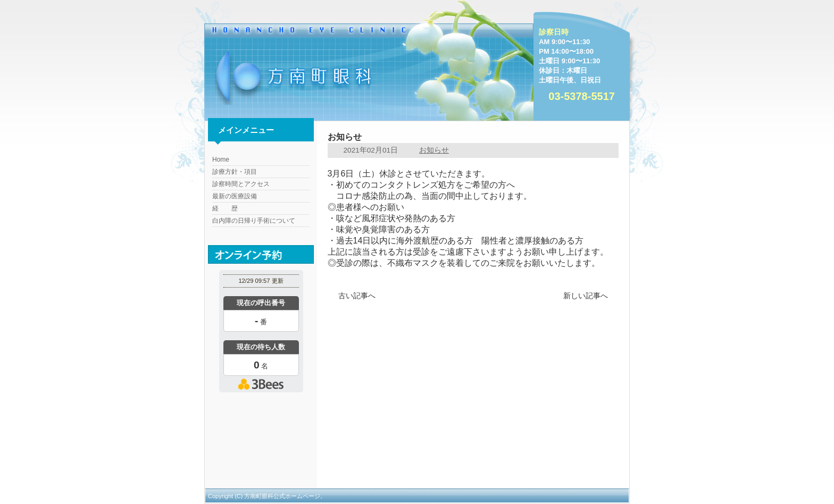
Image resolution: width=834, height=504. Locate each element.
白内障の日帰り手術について (254, 221)
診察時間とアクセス (241, 184)
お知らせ (434, 150)
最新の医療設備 (235, 196)
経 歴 (225, 208)
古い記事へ (357, 296)
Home (221, 159)
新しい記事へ (586, 296)
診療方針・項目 (235, 172)
